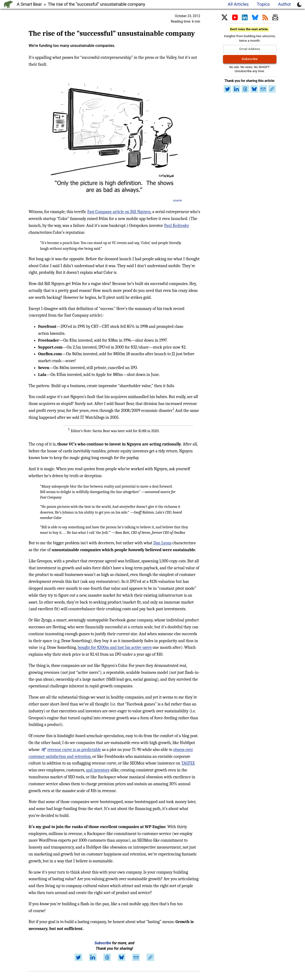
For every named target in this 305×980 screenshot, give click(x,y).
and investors (98, 770)
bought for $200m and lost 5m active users (115, 647)
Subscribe (103, 943)
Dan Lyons (163, 543)
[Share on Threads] (107, 957)
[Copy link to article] (150, 957)
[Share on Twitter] (78, 957)
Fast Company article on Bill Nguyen (119, 212)
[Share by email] (136, 957)
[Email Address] (250, 49)
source (177, 200)
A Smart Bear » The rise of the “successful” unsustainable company (81, 4)
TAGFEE (188, 763)
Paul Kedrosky (176, 226)
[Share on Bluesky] (122, 957)
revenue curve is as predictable (74, 750)
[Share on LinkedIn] (93, 957)
